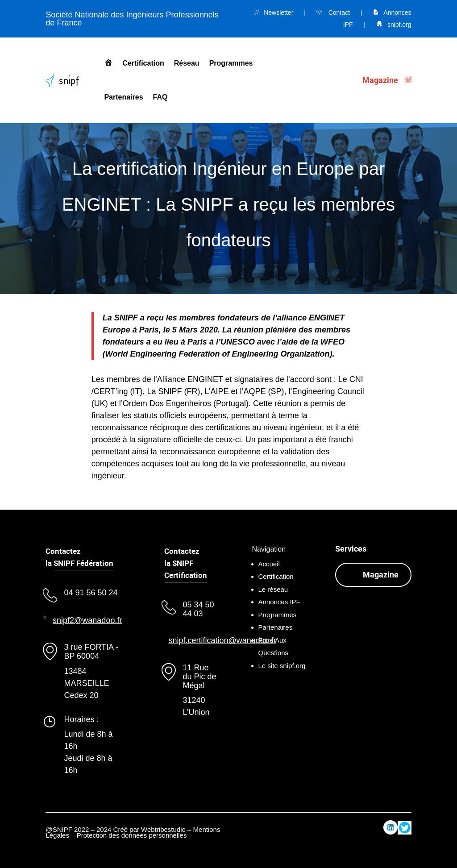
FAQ (160, 97)
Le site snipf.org (282, 666)
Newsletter (278, 12)
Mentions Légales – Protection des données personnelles (133, 833)
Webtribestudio (163, 829)
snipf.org (399, 25)
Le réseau (273, 589)
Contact (339, 12)
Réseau (187, 63)
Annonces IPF (279, 602)
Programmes (231, 63)
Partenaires (123, 97)
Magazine (381, 575)
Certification (143, 63)
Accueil (269, 564)
